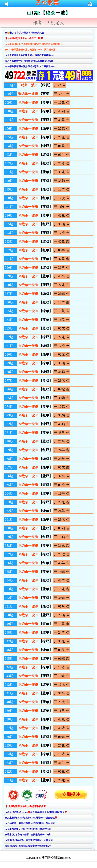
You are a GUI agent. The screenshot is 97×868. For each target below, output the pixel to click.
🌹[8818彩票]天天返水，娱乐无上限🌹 (24, 38)
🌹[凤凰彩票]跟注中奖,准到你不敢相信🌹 (26, 806)
